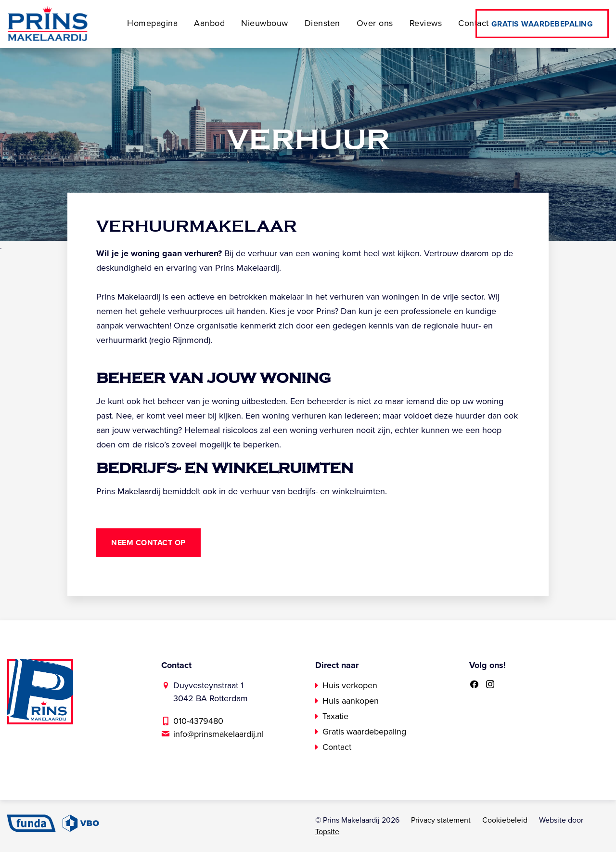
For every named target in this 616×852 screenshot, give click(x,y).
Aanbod (209, 23)
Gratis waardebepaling (542, 24)
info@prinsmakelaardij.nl (218, 734)
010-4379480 (198, 721)
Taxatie (335, 716)
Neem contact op (148, 543)
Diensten (322, 23)
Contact (474, 23)
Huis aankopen (351, 701)
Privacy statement (441, 820)
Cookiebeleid (505, 820)
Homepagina (152, 23)
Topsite (327, 832)
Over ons (375, 23)
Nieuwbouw (265, 23)
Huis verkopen (350, 685)
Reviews (426, 23)
